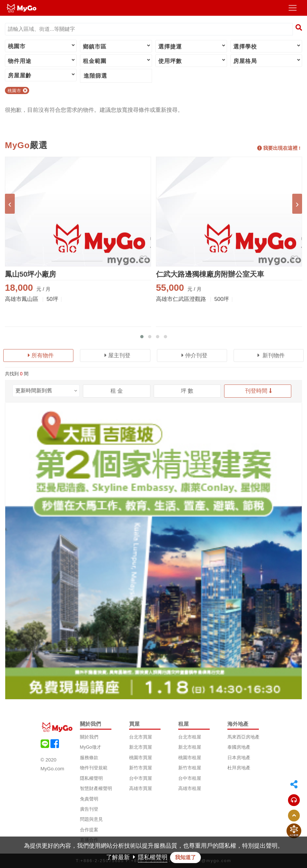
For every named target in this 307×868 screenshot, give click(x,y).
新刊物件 (271, 355)
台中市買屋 (141, 778)
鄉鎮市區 (117, 46)
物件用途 (42, 61)
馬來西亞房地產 (243, 737)
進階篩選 (95, 76)
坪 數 (187, 391)
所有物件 (41, 355)
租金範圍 (117, 61)
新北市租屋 (190, 747)
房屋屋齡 (42, 75)
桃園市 (42, 46)
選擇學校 (267, 46)
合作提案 (89, 830)
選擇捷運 (192, 46)
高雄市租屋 (190, 788)
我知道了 (185, 857)
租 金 (117, 391)
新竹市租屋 (190, 768)
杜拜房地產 (239, 768)
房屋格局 (267, 61)
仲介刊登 (194, 355)
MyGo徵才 (91, 747)
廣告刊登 (89, 809)
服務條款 (89, 758)
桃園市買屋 (141, 758)
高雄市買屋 (141, 788)
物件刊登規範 (94, 768)
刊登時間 (259, 391)
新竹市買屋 (141, 768)
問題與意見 (91, 819)
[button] (142, 337)
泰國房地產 (239, 747)
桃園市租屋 (190, 758)
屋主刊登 (117, 355)
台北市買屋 (141, 737)
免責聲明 (89, 799)
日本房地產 (239, 758)
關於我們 (89, 737)
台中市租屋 (190, 778)
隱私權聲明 (91, 778)
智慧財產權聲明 (96, 788)
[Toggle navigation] (293, 8)
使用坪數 (192, 61)
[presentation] (10, 204)
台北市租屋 (190, 737)
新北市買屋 (141, 747)
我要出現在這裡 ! (279, 148)
